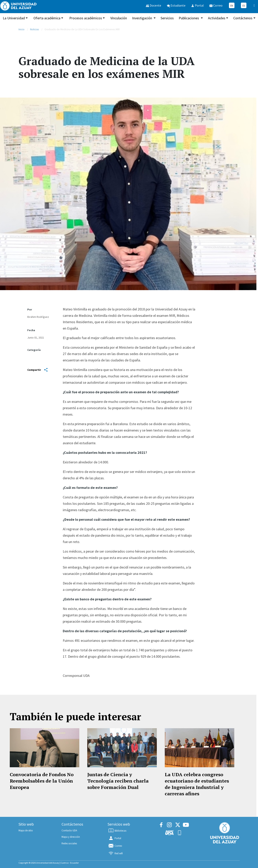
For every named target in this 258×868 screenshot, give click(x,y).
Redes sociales (69, 843)
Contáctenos (243, 18)
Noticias (34, 29)
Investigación (142, 18)
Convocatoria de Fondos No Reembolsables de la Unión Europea (42, 781)
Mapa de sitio (26, 830)
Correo (115, 846)
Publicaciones (189, 18)
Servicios (167, 18)
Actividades (217, 18)
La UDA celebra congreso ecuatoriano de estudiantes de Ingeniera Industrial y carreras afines (197, 784)
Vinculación (119, 18)
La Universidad (14, 18)
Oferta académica (47, 18)
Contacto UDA (69, 830)
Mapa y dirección (71, 837)
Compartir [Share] (37, 370)
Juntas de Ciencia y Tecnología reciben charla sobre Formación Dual (118, 781)
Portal (115, 838)
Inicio (22, 29)
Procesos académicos (86, 18)
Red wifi (115, 853)
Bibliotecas (117, 831)
